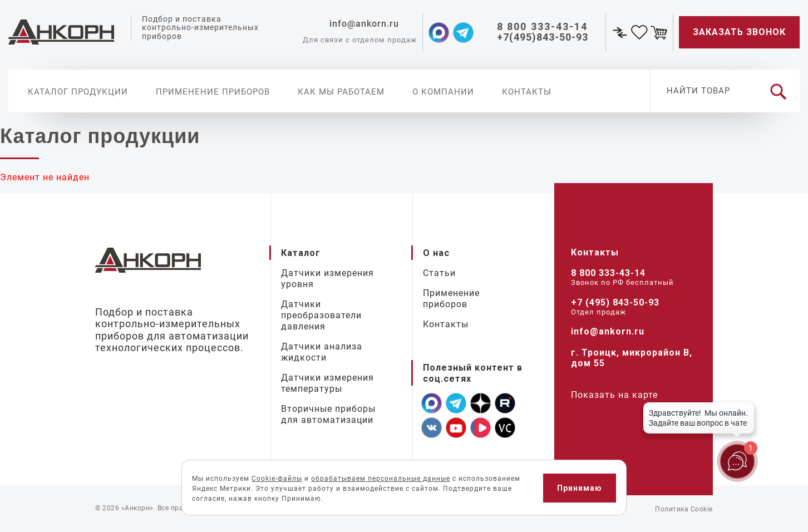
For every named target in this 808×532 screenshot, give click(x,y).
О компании (443, 92)
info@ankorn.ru (608, 331)
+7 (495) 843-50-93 (615, 302)
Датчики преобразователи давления (321, 315)
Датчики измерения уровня (327, 279)
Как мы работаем (341, 92)
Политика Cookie (684, 509)
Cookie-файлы (277, 479)
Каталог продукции (78, 92)
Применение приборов (213, 92)
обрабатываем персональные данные (381, 479)
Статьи (439, 273)
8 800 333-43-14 (608, 273)
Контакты (527, 92)
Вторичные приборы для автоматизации (328, 414)
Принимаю (580, 488)
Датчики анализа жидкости (322, 352)
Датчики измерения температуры (327, 383)
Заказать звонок (739, 32)
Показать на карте (614, 395)
